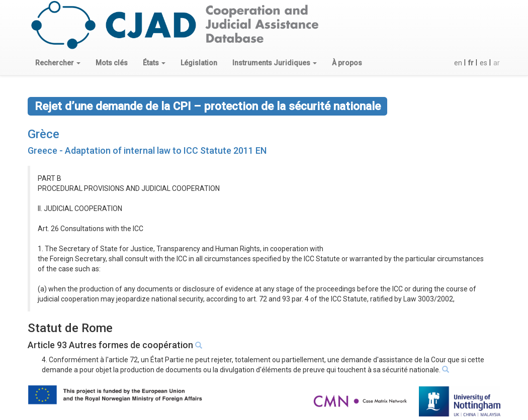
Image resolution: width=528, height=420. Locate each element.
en (458, 63)
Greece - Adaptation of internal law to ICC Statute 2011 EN (147, 150)
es (483, 63)
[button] (58, 63)
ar (497, 63)
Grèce (43, 134)
